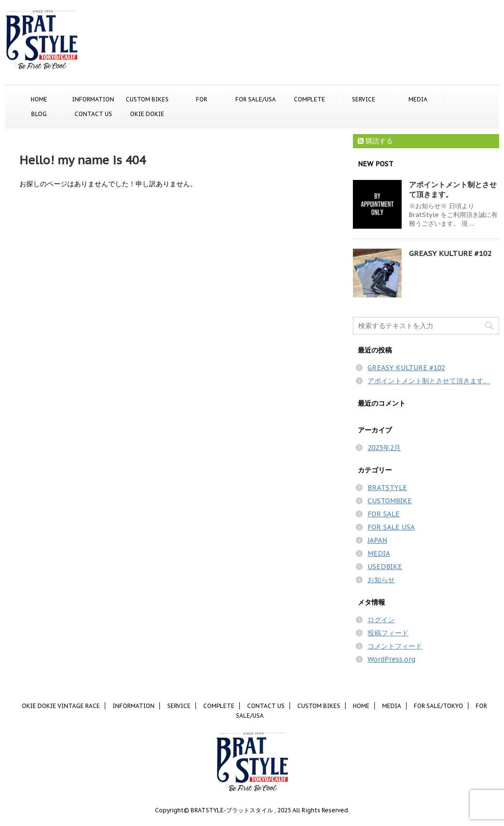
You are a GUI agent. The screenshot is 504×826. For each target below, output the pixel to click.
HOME (39, 99)
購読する (375, 141)
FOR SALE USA (391, 527)
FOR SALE (384, 514)
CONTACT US (93, 114)
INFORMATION (93, 99)
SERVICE (364, 99)
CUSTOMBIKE (390, 501)
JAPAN (377, 540)
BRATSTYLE (387, 488)
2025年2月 (384, 448)
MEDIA (418, 99)
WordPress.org (391, 659)
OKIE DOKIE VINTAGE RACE (147, 115)
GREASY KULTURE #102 (450, 253)
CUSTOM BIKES (147, 99)
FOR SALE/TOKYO (202, 100)
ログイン (381, 620)
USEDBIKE (385, 567)
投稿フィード (388, 633)
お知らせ (381, 580)
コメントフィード (395, 646)
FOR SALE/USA (256, 99)
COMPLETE (310, 99)
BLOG (39, 114)
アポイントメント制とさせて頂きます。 (429, 381)
